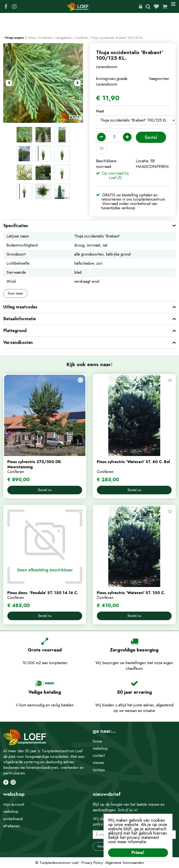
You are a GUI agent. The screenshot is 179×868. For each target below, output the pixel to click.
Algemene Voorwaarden (125, 863)
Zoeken (148, 6)
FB (6, 6)
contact (99, 756)
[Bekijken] (165, 6)
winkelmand (13, 819)
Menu (173, 6)
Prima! (138, 853)
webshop (100, 748)
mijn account (14, 804)
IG (14, 6)
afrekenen (12, 826)
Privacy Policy (92, 863)
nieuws (98, 763)
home (97, 741)
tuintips (99, 770)
